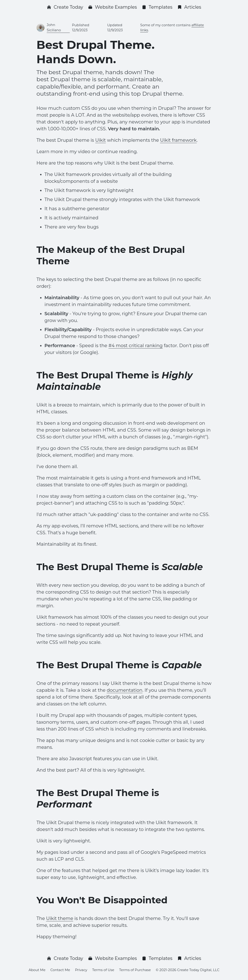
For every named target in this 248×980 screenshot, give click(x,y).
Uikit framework (178, 140)
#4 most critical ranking (136, 346)
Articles (189, 7)
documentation (125, 690)
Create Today (65, 7)
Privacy (81, 970)
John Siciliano (54, 27)
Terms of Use (103, 970)
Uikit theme (60, 918)
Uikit (101, 140)
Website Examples (112, 7)
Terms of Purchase (135, 970)
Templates (157, 7)
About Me (37, 970)
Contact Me (60, 970)
